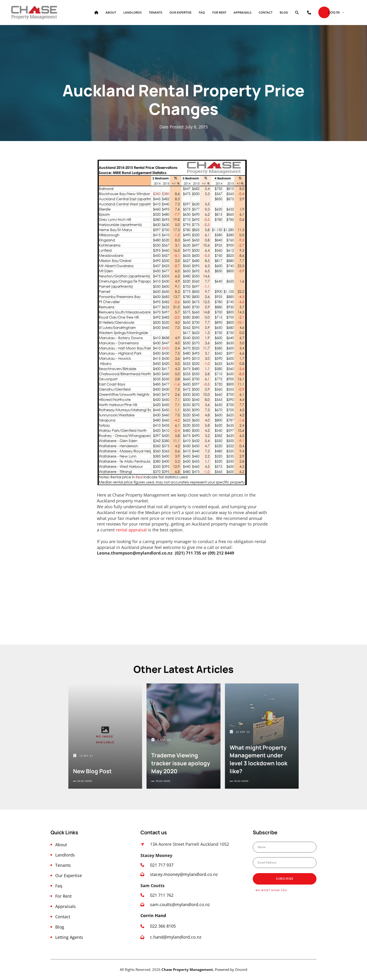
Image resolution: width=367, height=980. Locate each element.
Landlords (132, 12)
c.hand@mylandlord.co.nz (176, 937)
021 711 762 (162, 895)
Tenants (156, 12)
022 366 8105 (163, 926)
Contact (266, 12)
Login (324, 9)
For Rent (219, 12)
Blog (284, 12)
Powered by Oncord (231, 969)
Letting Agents (69, 937)
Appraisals (242, 12)
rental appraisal (131, 530)
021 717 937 (162, 865)
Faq (202, 12)
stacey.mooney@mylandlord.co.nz (184, 874)
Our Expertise (180, 12)
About (111, 12)
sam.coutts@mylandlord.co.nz (180, 904)
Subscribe (285, 879)
